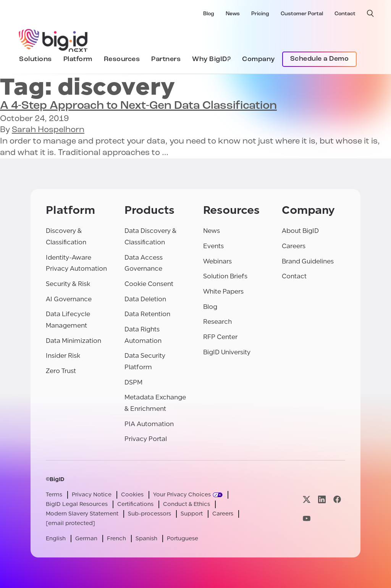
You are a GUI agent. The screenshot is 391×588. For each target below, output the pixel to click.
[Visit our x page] (307, 500)
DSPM (133, 382)
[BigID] (53, 39)
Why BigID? (211, 59)
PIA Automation (149, 424)
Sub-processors (149, 514)
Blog (209, 14)
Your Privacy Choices (182, 495)
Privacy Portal (146, 439)
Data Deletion (145, 299)
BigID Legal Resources (77, 504)
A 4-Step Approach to (138, 106)
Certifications (135, 504)
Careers (294, 246)
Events (213, 246)
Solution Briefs (225, 276)
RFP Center (220, 337)
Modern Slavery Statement (82, 514)
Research (217, 322)
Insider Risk (63, 356)
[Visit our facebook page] (337, 500)
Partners (166, 59)
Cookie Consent (149, 284)
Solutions (36, 59)
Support (192, 514)
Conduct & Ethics (187, 504)
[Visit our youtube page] (307, 518)
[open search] (370, 13)
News (233, 14)
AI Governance (69, 299)
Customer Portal (302, 14)
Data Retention (147, 314)
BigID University (227, 352)
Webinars (217, 261)
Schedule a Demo (320, 59)
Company (259, 59)
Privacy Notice (92, 495)
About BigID (300, 231)
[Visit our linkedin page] (322, 500)
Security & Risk (68, 284)
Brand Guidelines (308, 261)
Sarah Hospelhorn (48, 130)
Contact (345, 14)
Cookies (132, 495)
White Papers (223, 292)
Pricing (260, 14)
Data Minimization (74, 341)
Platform (78, 59)
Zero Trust (61, 371)
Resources (122, 59)
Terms (54, 495)
